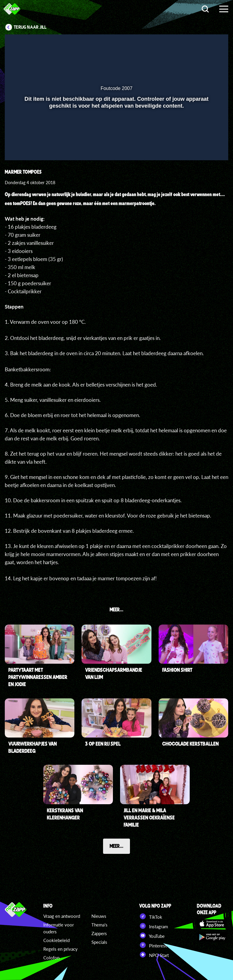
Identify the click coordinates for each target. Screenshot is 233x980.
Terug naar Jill (30, 27)
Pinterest (153, 945)
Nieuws (99, 916)
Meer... (116, 846)
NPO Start (154, 955)
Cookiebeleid (56, 940)
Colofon (51, 958)
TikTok (151, 916)
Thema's (99, 925)
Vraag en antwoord (62, 916)
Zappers (99, 933)
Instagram (154, 926)
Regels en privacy (60, 949)
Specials (99, 942)
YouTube (152, 935)
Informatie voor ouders (59, 928)
